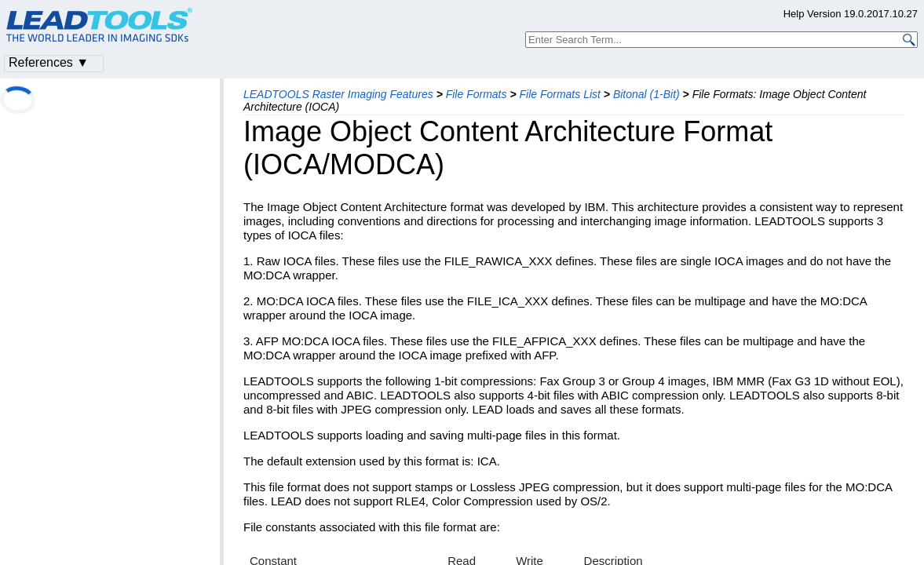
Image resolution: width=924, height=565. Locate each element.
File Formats (477, 94)
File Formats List (559, 94)
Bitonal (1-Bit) (646, 94)
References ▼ (49, 62)
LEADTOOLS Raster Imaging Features (338, 94)
